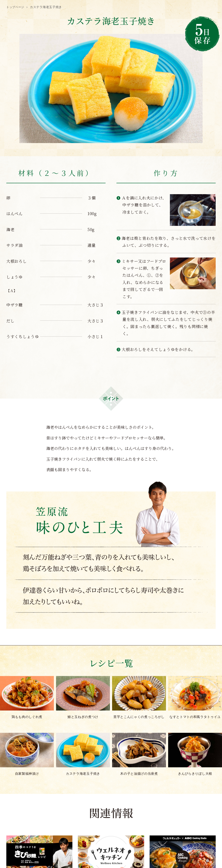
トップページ (16, 7)
